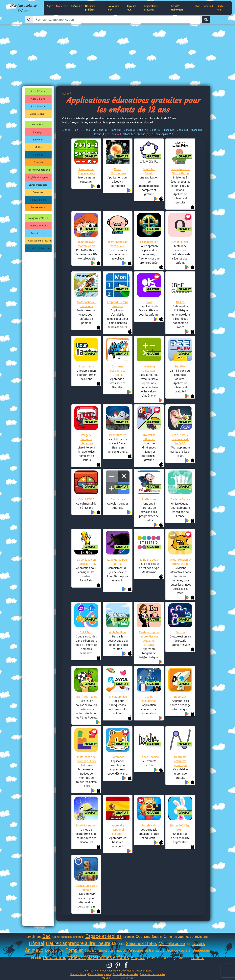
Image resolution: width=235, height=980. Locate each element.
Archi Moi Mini (118, 632)
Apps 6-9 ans (38, 106)
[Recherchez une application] (117, 20)
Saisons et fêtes (141, 943)
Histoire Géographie (39, 170)
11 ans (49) (100, 134)
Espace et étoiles (103, 936)
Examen (129, 937)
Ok (206, 20)
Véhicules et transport (146, 950)
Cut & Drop (86, 632)
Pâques (138, 958)
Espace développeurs (100, 974)
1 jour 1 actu (86, 366)
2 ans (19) (89, 130)
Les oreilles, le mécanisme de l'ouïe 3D (180, 439)
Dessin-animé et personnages (105, 951)
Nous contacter (78, 974)
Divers (199, 943)
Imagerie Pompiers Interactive (86, 439)
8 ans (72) (169, 130)
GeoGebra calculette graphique (180, 761)
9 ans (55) (182, 130)
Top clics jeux (131, 8)
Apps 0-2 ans (38, 91)
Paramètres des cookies (125, 974)
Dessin (157, 937)
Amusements (38, 207)
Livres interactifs (38, 185)
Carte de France (180, 499)
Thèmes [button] (75, 6)
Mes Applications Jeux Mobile (118, 971)
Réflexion (38, 140)
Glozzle (180, 632)
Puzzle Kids (149, 825)
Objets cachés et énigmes (68, 937)
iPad (198, 6)
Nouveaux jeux (113, 8)
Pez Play (180, 366)
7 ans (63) (156, 130)
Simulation (34, 937)
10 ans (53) (196, 130)
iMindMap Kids (118, 697)
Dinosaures (55, 958)
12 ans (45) (115, 134)
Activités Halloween (177, 8)
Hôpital (37, 943)
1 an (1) (77, 130)
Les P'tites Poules (86, 697)
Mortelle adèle (172, 944)
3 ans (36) (103, 130)
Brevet (60, 951)
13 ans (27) (129, 134)
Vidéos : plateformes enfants (98, 957)
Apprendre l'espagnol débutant (118, 830)
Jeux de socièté (179, 950)
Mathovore (149, 499)
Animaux (34, 950)
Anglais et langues (38, 177)
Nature (198, 958)
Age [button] (49, 6)
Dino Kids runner (86, 825)
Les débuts (38, 125)
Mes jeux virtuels (143, 971)
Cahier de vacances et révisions (186, 937)
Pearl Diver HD (149, 242)
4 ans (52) (116, 130)
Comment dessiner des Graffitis (118, 371)
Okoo (149, 302)
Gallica (180, 302)
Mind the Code (149, 560)
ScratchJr (118, 757)
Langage (38, 132)
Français (38, 162)
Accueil (66, 94)
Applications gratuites (151, 8)
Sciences (38, 155)
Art (189, 944)
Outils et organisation (173, 958)
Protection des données (153, 974)
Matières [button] (61, 6)
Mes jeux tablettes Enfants (23, 8)
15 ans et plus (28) (163, 134)
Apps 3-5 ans (38, 99)
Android (208, 6)
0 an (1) (67, 130)
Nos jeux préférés (90, 8)
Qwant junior (180, 242)
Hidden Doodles (149, 757)
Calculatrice (118, 499)
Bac (47, 936)
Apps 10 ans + (38, 114)
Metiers (118, 944)
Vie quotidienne (38, 200)
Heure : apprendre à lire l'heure (78, 943)
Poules (151, 958)
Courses (143, 936)
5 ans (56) (129, 130)
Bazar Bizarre (118, 435)
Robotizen (180, 697)
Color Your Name (92, 971)
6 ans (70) (142, 130)
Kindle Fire (220, 8)
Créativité (38, 192)
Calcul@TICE (86, 499)
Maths (38, 147)
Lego (49, 950)
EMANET (105, 978)
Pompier (74, 950)
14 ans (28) (144, 134)
